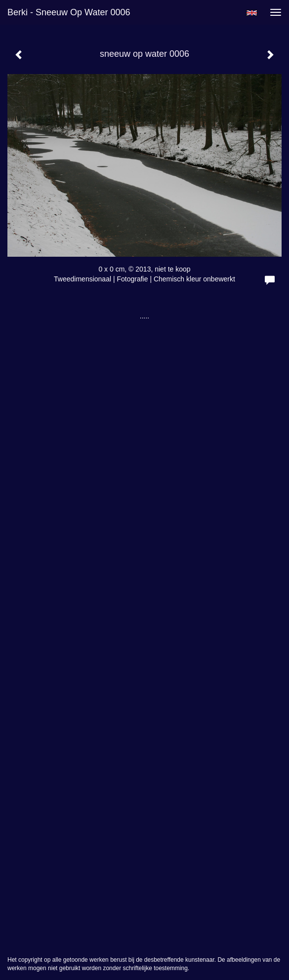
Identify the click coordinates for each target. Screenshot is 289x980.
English (252, 13)
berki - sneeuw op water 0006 (69, 12)
